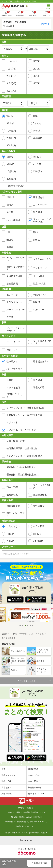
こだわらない (13, 526)
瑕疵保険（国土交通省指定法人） (23, 475)
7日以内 (11, 541)
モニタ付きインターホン (42, 342)
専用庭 (10, 317)
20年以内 (11, 138)
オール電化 (39, 276)
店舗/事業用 (7, 794)
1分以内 (37, 157)
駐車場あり (39, 197)
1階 (8, 232)
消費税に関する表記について (26, 826)
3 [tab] (25, 625)
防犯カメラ (12, 350)
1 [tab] (20, 625)
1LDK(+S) (11, 69)
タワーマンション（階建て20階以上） (26, 408)
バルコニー (39, 310)
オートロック (13, 342)
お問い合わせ (34, 833)
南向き (10, 205)
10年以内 (11, 131)
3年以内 (11, 123)
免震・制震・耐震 (16, 441)
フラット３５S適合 (42, 487)
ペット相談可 (13, 220)
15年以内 (38, 131)
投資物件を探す (35, 787)
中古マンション (35, 775)
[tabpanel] (27, 615)
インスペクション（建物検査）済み (25, 456)
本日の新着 (39, 526)
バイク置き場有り (16, 369)
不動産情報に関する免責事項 (14, 822)
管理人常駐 (39, 388)
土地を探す (6, 787)
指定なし (11, 116)
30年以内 (11, 145)
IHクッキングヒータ (16, 268)
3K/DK (36, 76)
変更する (45, 24)
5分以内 (11, 164)
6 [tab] (33, 625)
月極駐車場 (33, 769)
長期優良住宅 (40, 495)
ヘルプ (25, 833)
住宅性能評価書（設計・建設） (22, 448)
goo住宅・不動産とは (26, 808)
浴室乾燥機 (12, 284)
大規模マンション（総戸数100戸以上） (26, 415)
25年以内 (38, 138)
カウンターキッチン (16, 259)
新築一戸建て (7, 781)
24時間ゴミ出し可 (15, 396)
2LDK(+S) (11, 76)
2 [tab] (23, 625)
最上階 (10, 240)
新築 (35, 116)
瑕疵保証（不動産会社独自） (21, 467)
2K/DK (36, 69)
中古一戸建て (34, 781)
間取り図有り (13, 506)
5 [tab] (30, 625)
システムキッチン (42, 259)
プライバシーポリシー (12, 833)
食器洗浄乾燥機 (14, 276)
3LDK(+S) (11, 83)
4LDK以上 (11, 91)
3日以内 (37, 534)
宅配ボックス (40, 295)
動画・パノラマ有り (16, 514)
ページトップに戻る (27, 681)
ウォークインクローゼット (16, 329)
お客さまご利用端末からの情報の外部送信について (26, 812)
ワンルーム (12, 61)
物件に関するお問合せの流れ (21, 817)
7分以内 (37, 164)
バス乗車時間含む (16, 186)
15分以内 (38, 171)
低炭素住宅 (12, 495)
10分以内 (11, 171)
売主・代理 (12, 487)
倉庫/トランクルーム (37, 794)
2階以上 (11, 197)
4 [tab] (28, 625)
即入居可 (38, 212)
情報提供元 (37, 817)
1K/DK (36, 61)
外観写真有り (40, 506)
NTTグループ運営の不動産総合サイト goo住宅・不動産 (19, 1)
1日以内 (11, 534)
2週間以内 (38, 541)
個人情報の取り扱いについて (37, 822)
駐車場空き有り (41, 362)
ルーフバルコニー (16, 310)
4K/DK (36, 83)
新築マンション (8, 775)
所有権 (10, 380)
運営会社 (44, 833)
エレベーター (40, 205)
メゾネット (12, 422)
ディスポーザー (41, 268)
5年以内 (37, 123)
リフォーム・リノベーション (42, 220)
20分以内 (11, 179)
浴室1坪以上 (39, 284)
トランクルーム (14, 302)
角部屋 (10, 212)
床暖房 (36, 302)
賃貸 (3, 769)
